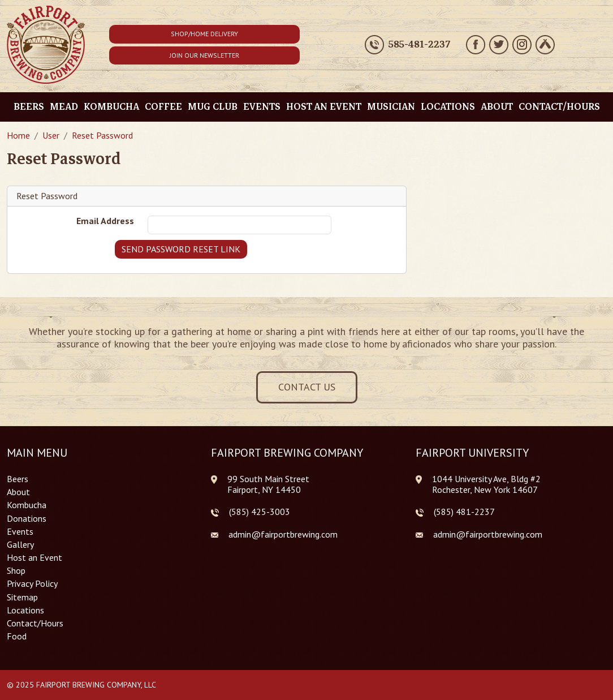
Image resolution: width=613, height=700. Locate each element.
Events (262, 107)
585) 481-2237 (465, 512)
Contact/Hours (559, 107)
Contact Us (307, 387)
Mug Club (213, 107)
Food (17, 636)
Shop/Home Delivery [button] (204, 34)
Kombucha (111, 107)
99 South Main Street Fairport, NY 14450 (268, 484)
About (497, 107)
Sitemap (22, 597)
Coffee (163, 107)
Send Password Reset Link (181, 249)
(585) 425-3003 (260, 512)
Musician (391, 107)
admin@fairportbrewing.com (283, 534)
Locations (448, 107)
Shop (16, 571)
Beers (29, 107)
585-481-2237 (419, 45)
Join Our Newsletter (204, 55)
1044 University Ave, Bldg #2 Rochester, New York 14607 (486, 484)
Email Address (105, 221)
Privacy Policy (32, 584)
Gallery (20, 545)
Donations (27, 519)
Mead (64, 107)
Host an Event (324, 107)
